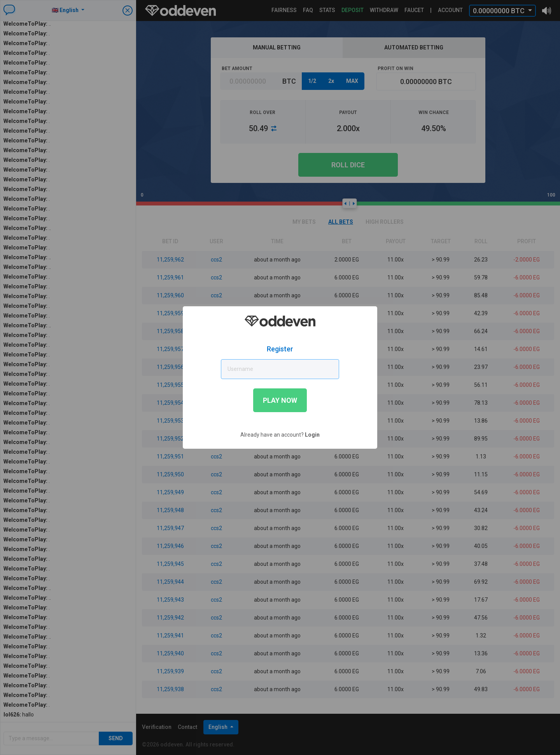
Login (312, 435)
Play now (280, 400)
